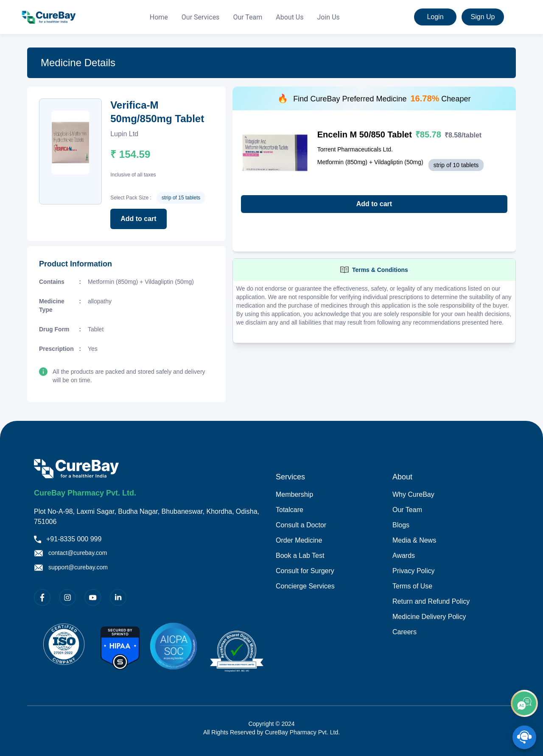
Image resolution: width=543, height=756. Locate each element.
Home (159, 17)
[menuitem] (159, 17)
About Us (290, 17)
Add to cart (138, 219)
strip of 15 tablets (181, 198)
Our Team (248, 17)
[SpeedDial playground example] (524, 737)
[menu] (245, 17)
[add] (524, 703)
